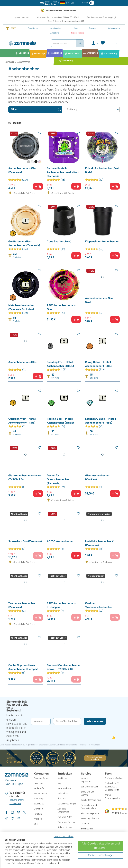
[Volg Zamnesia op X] (24, 812)
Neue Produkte (64, 788)
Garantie (85, 824)
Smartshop (39, 799)
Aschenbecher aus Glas (22, 362)
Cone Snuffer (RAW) (59, 241)
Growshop (38, 809)
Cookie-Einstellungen (101, 855)
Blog (59, 783)
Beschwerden (87, 829)
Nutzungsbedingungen (82, 745)
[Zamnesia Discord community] (18, 818)
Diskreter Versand (65, 827)
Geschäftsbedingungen (91, 800)
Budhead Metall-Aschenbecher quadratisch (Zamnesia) (63, 172)
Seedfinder (62, 778)
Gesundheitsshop (41, 793)
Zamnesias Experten (66, 822)
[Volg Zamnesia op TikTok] (7, 818)
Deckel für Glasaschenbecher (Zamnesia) (58, 479)
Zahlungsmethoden (90, 787)
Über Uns (61, 799)
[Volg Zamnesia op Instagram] (12, 812)
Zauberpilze (39, 804)
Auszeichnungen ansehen (95, 758)
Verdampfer (39, 788)
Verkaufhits (63, 793)
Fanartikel (38, 814)
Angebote (38, 819)
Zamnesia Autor (65, 817)
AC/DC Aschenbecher (60, 541)
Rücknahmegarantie (90, 813)
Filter (36, 109)
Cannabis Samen (41, 778)
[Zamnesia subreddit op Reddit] (12, 818)
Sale (36, 824)
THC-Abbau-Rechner (114, 778)
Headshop (38, 783)
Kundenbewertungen (67, 804)
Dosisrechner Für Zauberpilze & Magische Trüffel (112, 787)
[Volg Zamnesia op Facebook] (7, 812)
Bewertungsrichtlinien (91, 818)
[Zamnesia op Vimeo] (18, 812)
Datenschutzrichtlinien (64, 836)
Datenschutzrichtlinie (57, 745)
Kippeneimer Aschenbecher (102, 241)
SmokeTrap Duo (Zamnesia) (25, 541)
